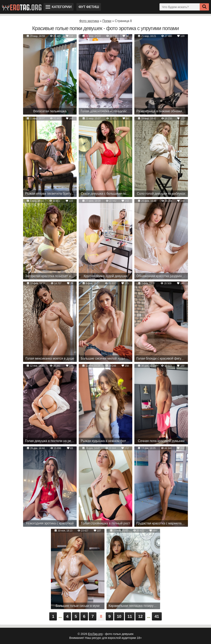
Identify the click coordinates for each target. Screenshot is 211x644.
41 (157, 616)
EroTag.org (95, 634)
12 (140, 616)
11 (130, 616)
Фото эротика (89, 21)
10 (119, 616)
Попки (107, 21)
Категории (59, 7)
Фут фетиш (89, 7)
